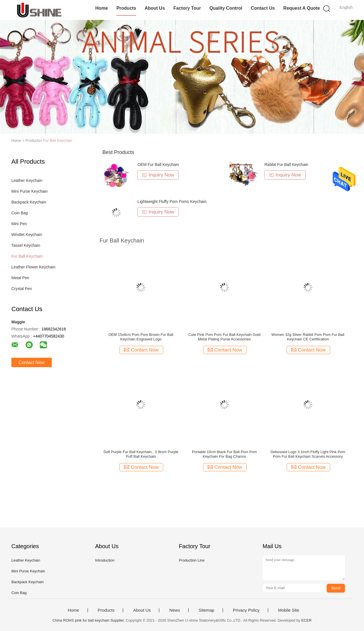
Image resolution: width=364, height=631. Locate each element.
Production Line (192, 560)
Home (102, 8)
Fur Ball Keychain (58, 140)
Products (126, 8)
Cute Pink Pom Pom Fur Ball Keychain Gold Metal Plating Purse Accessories (224, 337)
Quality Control (226, 8)
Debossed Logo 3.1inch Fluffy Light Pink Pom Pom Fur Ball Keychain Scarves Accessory (308, 454)
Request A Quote (302, 8)
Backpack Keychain (29, 202)
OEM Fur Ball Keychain (158, 165)
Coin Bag (20, 213)
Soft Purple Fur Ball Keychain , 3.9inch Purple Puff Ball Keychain (141, 454)
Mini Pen (19, 224)
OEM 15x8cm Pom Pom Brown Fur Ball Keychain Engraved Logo (141, 337)
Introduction (105, 560)
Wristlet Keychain (27, 235)
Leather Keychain (27, 180)
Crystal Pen (22, 289)
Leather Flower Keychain (33, 267)
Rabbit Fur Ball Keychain (286, 165)
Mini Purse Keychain (30, 191)
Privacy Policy (246, 610)
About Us (155, 8)
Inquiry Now (158, 175)
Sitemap (206, 610)
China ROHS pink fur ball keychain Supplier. (89, 620)
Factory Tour (187, 8)
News (175, 610)
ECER (306, 620)
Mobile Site (289, 610)
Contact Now (32, 362)
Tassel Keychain (26, 245)
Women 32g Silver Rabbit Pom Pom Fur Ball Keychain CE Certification (308, 337)
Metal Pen (20, 278)
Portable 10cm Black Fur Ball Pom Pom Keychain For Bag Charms (224, 454)
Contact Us (263, 8)
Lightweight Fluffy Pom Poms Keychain (172, 202)
